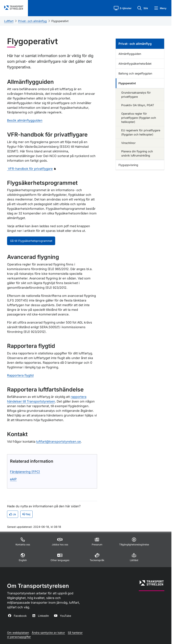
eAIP (13, 479)
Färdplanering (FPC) (25, 472)
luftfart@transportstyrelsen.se (59, 442)
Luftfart (9, 21)
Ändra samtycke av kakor (48, 633)
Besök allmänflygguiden (25, 120)
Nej (26, 514)
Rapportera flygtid (20, 375)
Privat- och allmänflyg (32, 21)
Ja (13, 514)
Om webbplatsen (18, 633)
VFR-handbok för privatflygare (30, 169)
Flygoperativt (60, 21)
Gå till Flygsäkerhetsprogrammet (31, 241)
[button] (123, 8)
